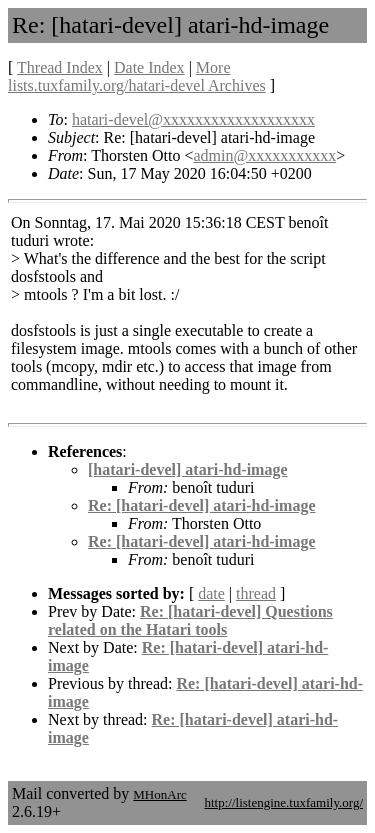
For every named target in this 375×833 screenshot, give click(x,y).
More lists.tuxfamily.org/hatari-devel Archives (137, 76)
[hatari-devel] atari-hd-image (188, 469)
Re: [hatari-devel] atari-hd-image (202, 505)
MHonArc (159, 794)
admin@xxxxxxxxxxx (264, 155)
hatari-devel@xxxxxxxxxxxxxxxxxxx (193, 119)
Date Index (149, 67)
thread (256, 593)
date (211, 593)
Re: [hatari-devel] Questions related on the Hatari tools (190, 620)
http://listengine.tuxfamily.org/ (283, 802)
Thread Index (60, 67)
